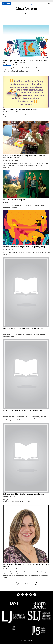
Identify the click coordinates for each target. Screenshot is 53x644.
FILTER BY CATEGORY (26, 20)
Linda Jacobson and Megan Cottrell (12, 331)
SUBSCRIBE (7, 4)
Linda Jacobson (7, 65)
